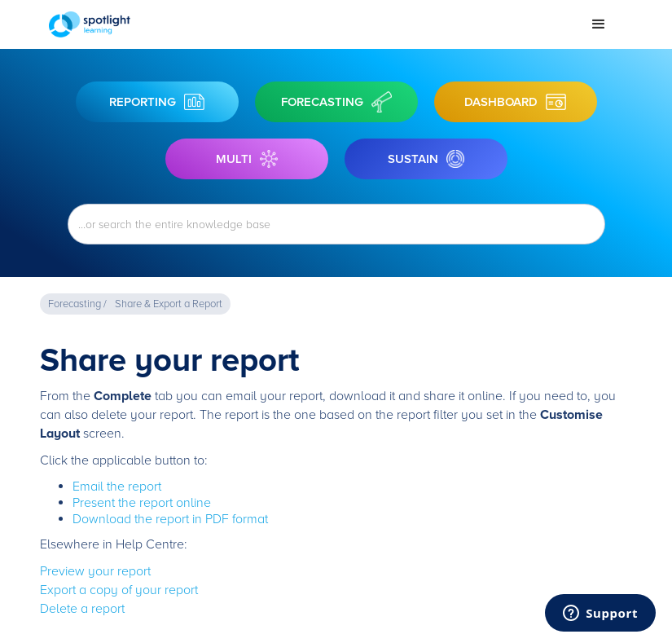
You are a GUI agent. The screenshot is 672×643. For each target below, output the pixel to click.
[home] (312, 24)
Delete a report (82, 609)
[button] (599, 24)
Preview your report (95, 571)
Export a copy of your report (119, 590)
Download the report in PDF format (170, 519)
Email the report (117, 487)
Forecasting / (77, 304)
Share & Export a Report (169, 304)
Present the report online (142, 503)
